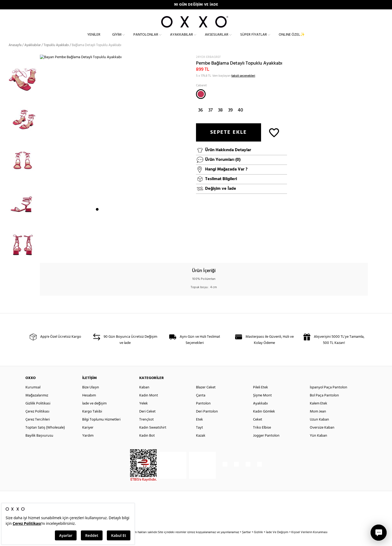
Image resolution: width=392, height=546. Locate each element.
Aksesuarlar (217, 39)
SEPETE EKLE (229, 142)
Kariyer (88, 437)
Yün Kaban (318, 445)
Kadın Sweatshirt (153, 437)
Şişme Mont (262, 405)
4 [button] (112, 251)
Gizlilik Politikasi (38, 413)
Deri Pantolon (207, 421)
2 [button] (102, 251)
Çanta (201, 405)
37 (210, 120)
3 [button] (107, 251)
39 (230, 120)
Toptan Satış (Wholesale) (45, 437)
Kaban (144, 397)
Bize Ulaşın (91, 397)
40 (240, 120)
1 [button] (97, 251)
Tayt (199, 437)
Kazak (201, 445)
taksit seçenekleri (243, 85)
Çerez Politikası (37, 421)
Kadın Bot (147, 445)
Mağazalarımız (37, 405)
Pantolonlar (146, 39)
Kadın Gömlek (264, 421)
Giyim (117, 39)
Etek (199, 429)
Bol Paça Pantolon (324, 405)
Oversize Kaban (322, 437)
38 (220, 120)
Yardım (88, 445)
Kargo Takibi (92, 421)
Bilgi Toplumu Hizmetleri (101, 429)
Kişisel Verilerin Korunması (309, 542)
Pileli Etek (261, 397)
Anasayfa (15, 55)
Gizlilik (259, 542)
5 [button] (116, 251)
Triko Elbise (262, 437)
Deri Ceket (147, 421)
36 (201, 120)
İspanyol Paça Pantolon (329, 397)
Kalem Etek (318, 413)
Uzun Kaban (319, 429)
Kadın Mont (149, 405)
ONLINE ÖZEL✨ (292, 39)
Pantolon (203, 413)
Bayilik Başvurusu (39, 445)
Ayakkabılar (182, 39)
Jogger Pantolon (266, 445)
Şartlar (247, 542)
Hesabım (89, 405)
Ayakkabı (260, 413)
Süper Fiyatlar (254, 39)
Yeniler (94, 39)
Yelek (144, 413)
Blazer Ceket (206, 397)
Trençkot (146, 429)
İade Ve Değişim (277, 542)
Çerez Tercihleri (38, 429)
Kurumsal (33, 397)
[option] (24, 84)
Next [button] (43, 162)
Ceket (258, 429)
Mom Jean (318, 421)
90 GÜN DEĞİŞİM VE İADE (196, 5)
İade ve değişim (94, 413)
